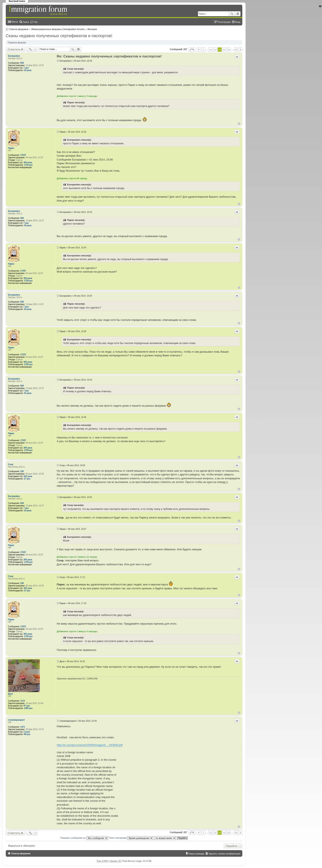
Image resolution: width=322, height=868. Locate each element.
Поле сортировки (131, 838)
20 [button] (236, 50)
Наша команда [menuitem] (196, 854)
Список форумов (19, 29)
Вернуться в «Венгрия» (22, 846)
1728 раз (28, 165)
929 (22, 63)
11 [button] (211, 50)
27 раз (27, 479)
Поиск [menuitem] (26, 22)
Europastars (14, 56)
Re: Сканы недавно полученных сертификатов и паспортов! (109, 56)
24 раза (28, 70)
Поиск (232, 14)
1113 (23, 701)
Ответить (14, 49)
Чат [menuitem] (36, 22)
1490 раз (28, 708)
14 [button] (224, 50)
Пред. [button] (199, 50)
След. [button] (240, 50)
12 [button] (215, 50)
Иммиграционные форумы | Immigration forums (58, 29)
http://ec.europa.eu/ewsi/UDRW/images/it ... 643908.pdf (90, 745)
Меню (15, 22)
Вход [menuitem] (238, 22)
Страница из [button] (192, 50)
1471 (23, 727)
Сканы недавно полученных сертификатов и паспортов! (59, 36)
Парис (11, 148)
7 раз (26, 68)
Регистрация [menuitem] (224, 22)
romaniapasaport (16, 720)
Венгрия (92, 29)
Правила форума (17, 42)
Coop (11, 464)
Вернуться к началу (239, 124)
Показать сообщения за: (84, 838)
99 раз (27, 734)
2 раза (27, 732)
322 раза (28, 476)
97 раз (27, 706)
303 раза (28, 162)
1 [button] (204, 50)
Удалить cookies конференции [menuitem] (224, 854)
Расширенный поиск (238, 14)
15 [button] (229, 50)
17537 (23, 155)
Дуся (10, 694)
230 (22, 471)
